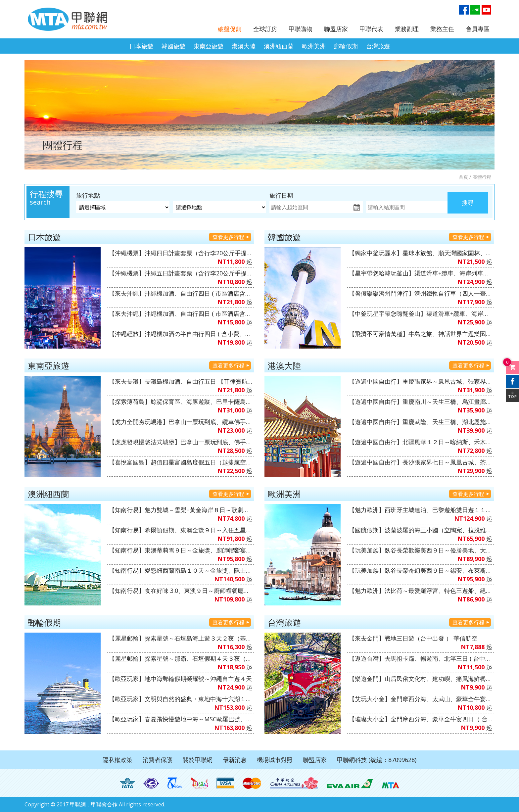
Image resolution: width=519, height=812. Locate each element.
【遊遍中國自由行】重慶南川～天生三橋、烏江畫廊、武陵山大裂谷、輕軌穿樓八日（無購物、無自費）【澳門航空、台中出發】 (421, 402)
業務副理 (407, 29)
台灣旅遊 (378, 46)
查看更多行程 (228, 237)
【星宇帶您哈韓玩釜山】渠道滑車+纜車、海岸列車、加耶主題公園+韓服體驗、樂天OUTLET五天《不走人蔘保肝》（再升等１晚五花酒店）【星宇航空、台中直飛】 (421, 273)
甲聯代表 (371, 29)
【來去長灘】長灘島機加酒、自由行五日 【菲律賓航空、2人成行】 (181, 381)
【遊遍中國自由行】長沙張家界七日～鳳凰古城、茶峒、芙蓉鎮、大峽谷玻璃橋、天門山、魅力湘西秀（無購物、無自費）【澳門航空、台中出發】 (421, 462)
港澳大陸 (244, 46)
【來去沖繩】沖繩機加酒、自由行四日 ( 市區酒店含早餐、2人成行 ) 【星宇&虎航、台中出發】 (181, 293)
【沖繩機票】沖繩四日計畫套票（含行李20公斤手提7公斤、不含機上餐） (181, 253)
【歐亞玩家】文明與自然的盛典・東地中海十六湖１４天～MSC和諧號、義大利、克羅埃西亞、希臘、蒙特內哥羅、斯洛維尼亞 (181, 699)
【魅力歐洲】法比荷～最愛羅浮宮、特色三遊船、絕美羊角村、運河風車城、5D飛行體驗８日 (421, 591)
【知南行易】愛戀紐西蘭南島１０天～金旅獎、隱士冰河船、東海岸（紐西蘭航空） (181, 570)
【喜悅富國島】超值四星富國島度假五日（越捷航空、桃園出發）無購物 (181, 462)
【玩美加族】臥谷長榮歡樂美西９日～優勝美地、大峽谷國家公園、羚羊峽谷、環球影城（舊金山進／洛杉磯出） (421, 550)
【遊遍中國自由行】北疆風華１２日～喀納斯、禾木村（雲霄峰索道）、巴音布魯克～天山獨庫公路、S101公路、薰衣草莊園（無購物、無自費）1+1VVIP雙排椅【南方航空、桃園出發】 (421, 442)
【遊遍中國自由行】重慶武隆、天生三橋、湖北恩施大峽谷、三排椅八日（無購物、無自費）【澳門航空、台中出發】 (421, 422)
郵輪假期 (346, 46)
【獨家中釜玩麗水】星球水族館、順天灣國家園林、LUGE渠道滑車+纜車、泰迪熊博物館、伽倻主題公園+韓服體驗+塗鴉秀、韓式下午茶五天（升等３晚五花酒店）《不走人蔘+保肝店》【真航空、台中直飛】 (421, 253)
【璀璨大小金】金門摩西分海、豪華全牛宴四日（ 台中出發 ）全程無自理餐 (421, 719)
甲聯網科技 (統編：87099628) (377, 760)
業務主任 (442, 29)
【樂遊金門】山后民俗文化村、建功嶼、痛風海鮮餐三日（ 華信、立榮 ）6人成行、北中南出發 (421, 679)
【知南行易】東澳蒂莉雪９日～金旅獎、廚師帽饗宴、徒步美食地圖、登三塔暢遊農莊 (181, 550)
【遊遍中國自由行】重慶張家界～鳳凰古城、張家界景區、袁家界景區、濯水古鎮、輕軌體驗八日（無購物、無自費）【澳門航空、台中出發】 (421, 381)
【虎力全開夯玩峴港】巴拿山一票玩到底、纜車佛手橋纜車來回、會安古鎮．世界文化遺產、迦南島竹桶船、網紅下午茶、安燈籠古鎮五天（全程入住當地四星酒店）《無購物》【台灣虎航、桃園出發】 (181, 422)
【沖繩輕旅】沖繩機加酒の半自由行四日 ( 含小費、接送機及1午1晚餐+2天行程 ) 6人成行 (181, 334)
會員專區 (478, 29)
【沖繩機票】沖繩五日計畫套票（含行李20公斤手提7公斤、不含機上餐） (181, 273)
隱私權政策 (118, 760)
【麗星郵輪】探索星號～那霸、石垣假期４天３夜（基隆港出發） (181, 658)
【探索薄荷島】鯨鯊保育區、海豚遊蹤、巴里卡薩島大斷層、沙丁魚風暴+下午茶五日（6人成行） (181, 402)
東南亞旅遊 (209, 46)
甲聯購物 (301, 29)
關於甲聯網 (198, 760)
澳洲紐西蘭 (279, 46)
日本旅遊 (141, 46)
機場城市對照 (275, 760)
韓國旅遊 (173, 46)
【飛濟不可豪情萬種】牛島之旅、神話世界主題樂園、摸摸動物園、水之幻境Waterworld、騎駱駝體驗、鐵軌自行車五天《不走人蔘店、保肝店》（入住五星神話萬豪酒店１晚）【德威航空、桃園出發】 (421, 334)
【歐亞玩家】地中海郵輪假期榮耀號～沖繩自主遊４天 (180, 679)
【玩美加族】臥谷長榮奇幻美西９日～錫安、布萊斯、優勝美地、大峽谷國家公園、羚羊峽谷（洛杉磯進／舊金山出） (421, 570)
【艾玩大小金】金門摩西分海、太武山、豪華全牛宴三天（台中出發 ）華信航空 (421, 699)
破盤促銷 (230, 29)
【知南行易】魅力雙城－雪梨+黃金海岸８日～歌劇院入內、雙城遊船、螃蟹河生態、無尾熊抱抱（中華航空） (181, 510)
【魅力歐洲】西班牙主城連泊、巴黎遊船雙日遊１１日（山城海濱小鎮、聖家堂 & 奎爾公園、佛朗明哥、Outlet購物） (421, 510)
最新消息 (235, 760)
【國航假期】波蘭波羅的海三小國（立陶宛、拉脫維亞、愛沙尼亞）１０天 (421, 530)
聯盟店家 (336, 29)
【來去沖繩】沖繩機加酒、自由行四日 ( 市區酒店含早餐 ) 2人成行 (181, 313)
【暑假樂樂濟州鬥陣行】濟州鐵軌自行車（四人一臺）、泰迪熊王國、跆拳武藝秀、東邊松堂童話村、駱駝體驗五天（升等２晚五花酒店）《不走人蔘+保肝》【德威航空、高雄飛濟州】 (421, 293)
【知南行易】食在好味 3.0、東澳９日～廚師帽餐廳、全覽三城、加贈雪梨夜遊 (181, 591)
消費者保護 (158, 760)
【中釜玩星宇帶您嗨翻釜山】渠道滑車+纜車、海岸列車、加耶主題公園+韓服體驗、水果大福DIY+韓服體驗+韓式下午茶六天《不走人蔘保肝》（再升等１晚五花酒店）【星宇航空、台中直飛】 (421, 313)
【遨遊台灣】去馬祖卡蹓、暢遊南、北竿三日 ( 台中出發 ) (421, 658)
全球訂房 (265, 29)
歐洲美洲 (314, 46)
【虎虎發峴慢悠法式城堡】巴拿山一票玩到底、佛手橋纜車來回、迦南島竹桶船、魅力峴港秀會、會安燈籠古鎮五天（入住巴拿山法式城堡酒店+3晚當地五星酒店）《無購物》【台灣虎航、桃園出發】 (181, 442)
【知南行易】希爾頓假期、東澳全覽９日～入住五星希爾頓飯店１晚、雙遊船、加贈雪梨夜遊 (181, 530)
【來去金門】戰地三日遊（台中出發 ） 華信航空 (413, 638)
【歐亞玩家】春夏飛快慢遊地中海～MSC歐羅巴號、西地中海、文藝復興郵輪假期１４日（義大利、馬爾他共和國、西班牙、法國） (181, 719)
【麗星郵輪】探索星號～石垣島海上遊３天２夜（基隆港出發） (181, 638)
